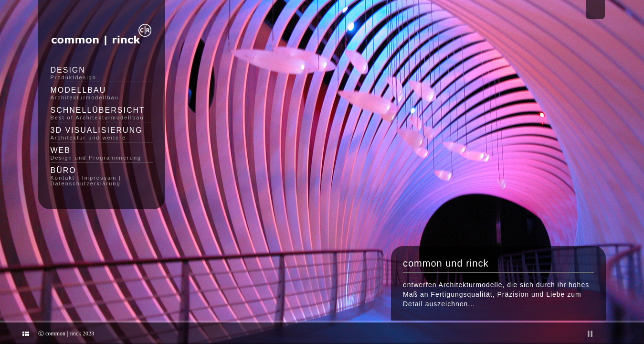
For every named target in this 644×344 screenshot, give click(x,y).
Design (102, 73)
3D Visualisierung (102, 133)
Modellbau (102, 93)
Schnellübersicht (102, 113)
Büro (102, 176)
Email (595, 10)
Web (102, 153)
